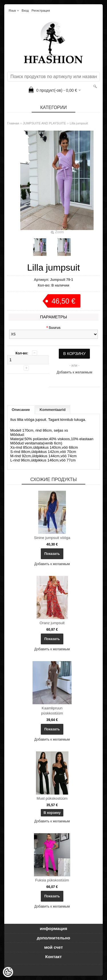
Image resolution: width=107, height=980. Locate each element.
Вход (25, 11)
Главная (13, 123)
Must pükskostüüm (52, 798)
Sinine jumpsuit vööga (52, 538)
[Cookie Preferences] (8, 972)
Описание (21, 410)
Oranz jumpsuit (52, 623)
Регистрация (41, 11)
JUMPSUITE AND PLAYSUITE (44, 123)
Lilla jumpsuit (79, 123)
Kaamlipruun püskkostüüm (52, 711)
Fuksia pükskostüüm (52, 880)
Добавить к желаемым (74, 372)
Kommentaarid (53, 410)
